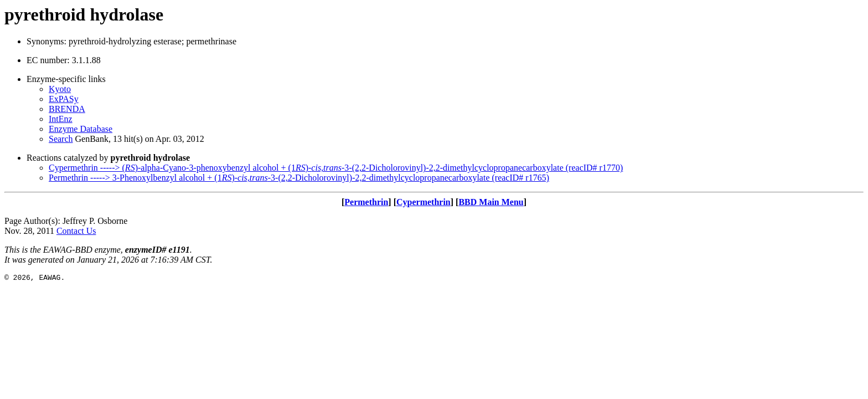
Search (61, 139)
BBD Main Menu (491, 202)
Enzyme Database (81, 129)
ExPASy (64, 99)
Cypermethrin (423, 202)
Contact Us (76, 231)
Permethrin (366, 202)
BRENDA (67, 109)
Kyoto (60, 89)
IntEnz (61, 119)
